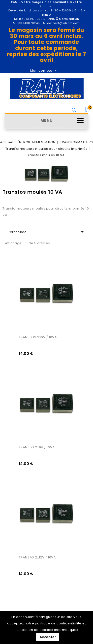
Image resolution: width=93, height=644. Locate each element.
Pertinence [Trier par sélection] (46, 232)
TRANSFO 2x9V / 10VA (37, 447)
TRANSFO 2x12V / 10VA (37, 557)
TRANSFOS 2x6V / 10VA (38, 337)
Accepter (48, 637)
